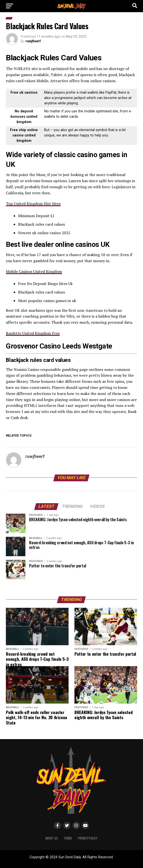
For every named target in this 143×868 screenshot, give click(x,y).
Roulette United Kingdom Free (33, 333)
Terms (68, 838)
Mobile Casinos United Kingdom (34, 271)
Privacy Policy (88, 838)
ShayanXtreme (83, 861)
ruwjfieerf (33, 41)
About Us (52, 838)
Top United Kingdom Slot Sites (33, 204)
